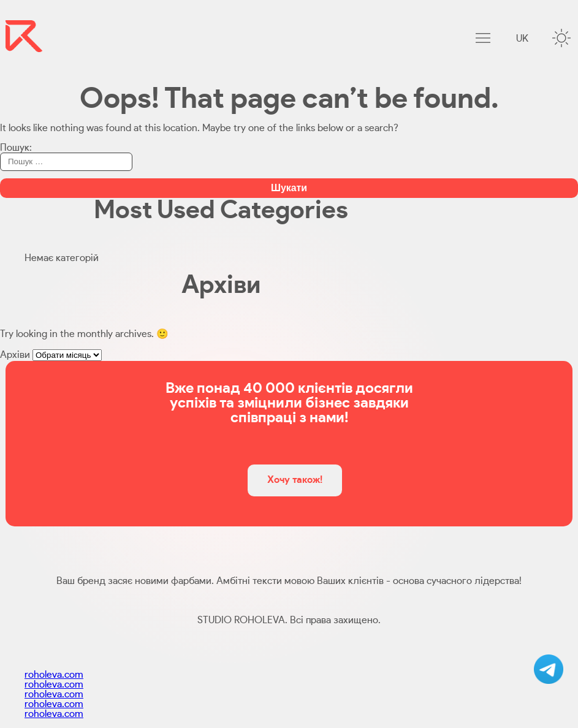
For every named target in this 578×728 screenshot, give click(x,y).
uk (522, 39)
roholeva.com (54, 675)
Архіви (15, 355)
